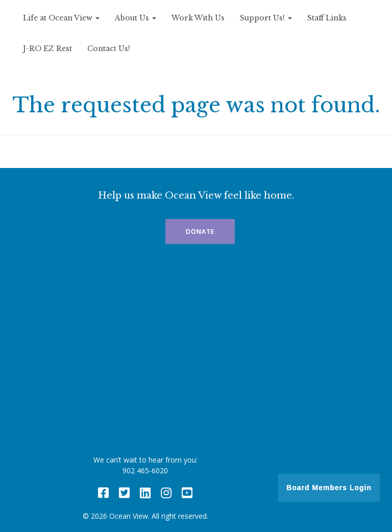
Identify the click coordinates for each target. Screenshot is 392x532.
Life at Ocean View (61, 18)
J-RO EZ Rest (47, 49)
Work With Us (198, 18)
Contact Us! (109, 49)
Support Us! (266, 18)
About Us (136, 18)
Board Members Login (329, 488)
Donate (200, 232)
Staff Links (327, 18)
